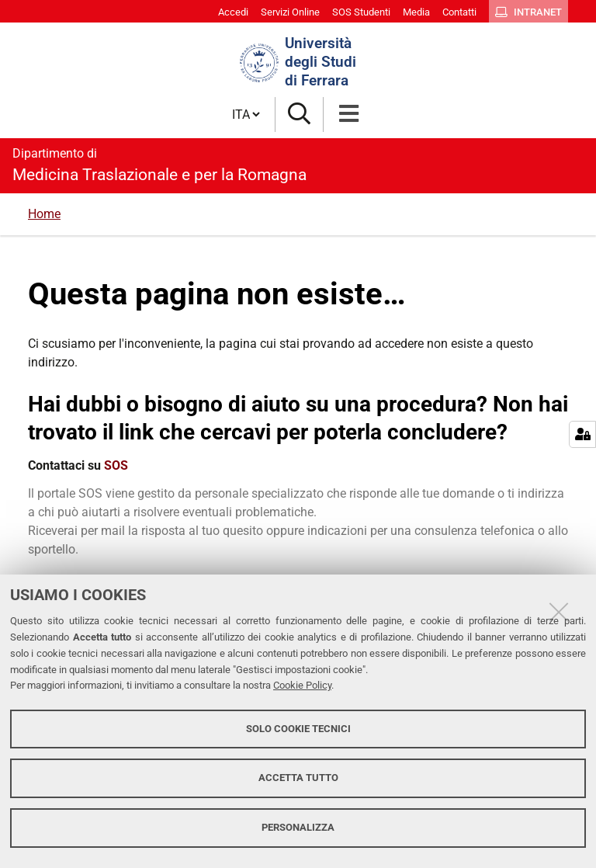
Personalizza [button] (298, 827)
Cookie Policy (302, 685)
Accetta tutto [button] (298, 778)
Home (44, 214)
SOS (116, 465)
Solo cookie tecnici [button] (298, 729)
